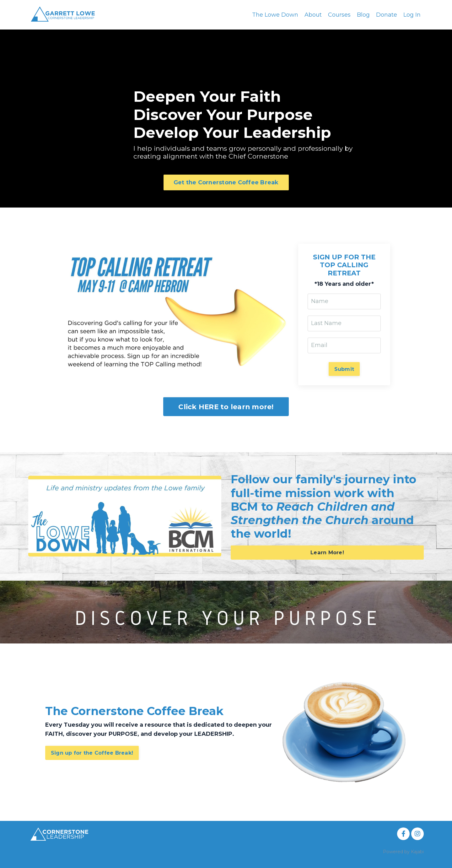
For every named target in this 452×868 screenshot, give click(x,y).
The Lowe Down (275, 15)
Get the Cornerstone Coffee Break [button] (226, 182)
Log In (412, 15)
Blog (363, 15)
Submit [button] (344, 369)
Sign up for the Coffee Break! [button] (92, 753)
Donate (387, 15)
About (313, 15)
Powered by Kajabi (403, 852)
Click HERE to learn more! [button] (226, 407)
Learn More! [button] (327, 552)
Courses (339, 15)
